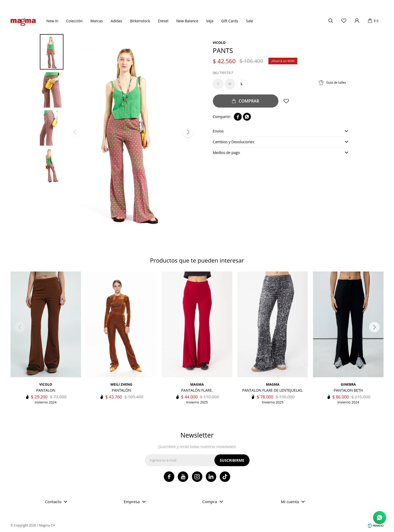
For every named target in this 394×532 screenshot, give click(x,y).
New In (52, 21)
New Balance (187, 21)
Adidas (116, 21)
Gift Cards (230, 21)
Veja (210, 21)
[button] (188, 132)
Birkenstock (140, 21)
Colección (74, 21)
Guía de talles (336, 83)
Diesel (163, 21)
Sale (249, 21)
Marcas (97, 21)
